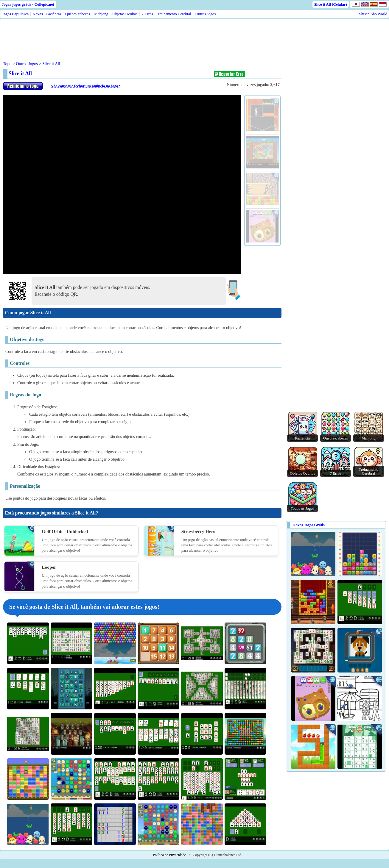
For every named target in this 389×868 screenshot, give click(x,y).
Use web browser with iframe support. (122, 184)
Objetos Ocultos (125, 14)
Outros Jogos (206, 14)
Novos (38, 14)
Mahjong (101, 14)
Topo (7, 64)
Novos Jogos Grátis (309, 525)
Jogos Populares (15, 14)
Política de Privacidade (169, 855)
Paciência (54, 14)
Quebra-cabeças (78, 14)
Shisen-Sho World (373, 14)
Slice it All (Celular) (331, 4)
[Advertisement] (117, 35)
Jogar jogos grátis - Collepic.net (28, 4)
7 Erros (147, 14)
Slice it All (51, 64)
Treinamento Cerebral (174, 14)
